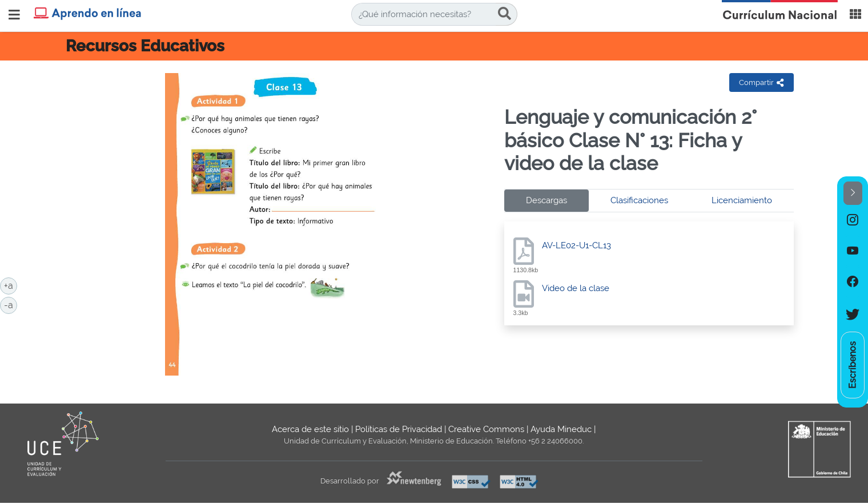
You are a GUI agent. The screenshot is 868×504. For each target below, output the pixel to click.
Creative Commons (486, 429)
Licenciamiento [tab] (742, 200)
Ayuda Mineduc (561, 429)
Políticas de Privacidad (399, 429)
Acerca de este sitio (310, 429)
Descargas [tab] (546, 200)
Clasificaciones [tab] (639, 200)
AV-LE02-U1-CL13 (576, 245)
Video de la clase (576, 288)
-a (11, 304)
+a (11, 285)
